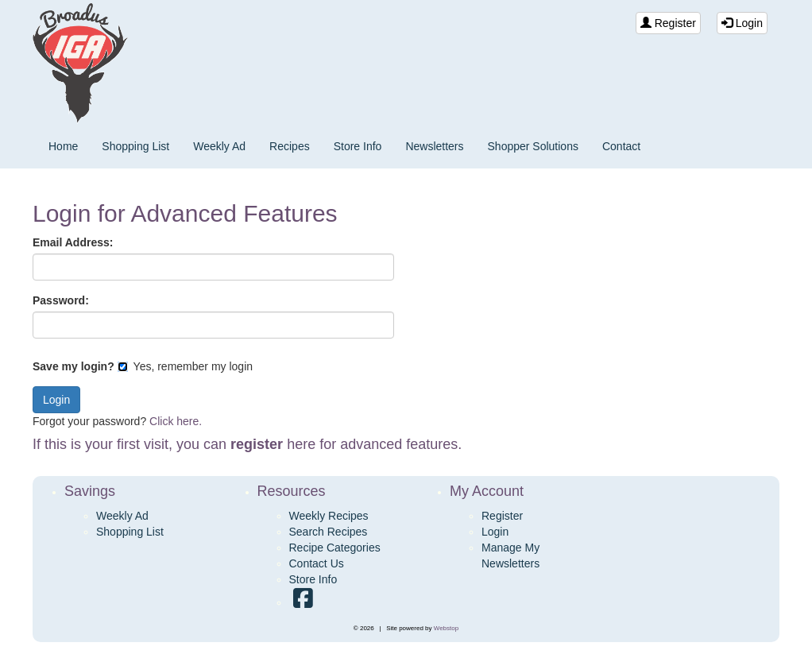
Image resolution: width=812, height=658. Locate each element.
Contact (621, 146)
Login (742, 23)
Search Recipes (329, 532)
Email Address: (73, 242)
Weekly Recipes (329, 516)
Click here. (176, 421)
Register (668, 23)
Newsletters (434, 146)
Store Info (358, 146)
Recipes (290, 146)
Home (63, 146)
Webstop (446, 628)
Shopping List (135, 146)
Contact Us (317, 563)
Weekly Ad (219, 146)
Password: (61, 300)
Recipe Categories (335, 548)
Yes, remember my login (185, 366)
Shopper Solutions (533, 146)
